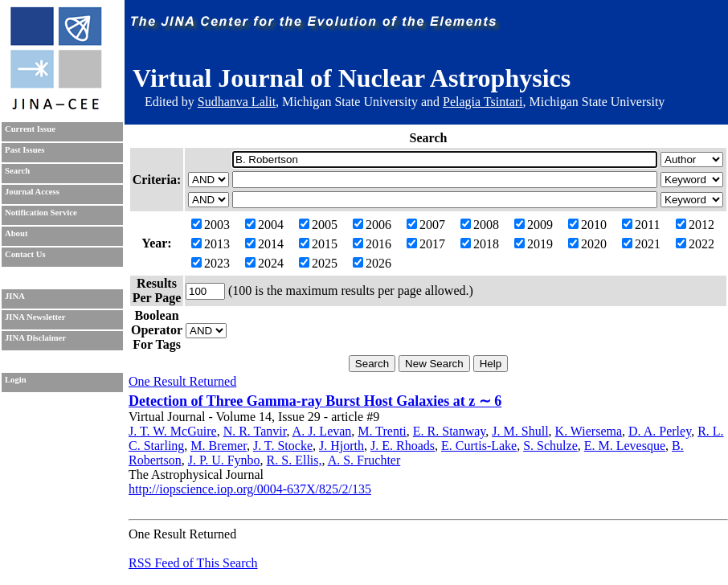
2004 (264, 225)
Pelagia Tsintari (483, 102)
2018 (480, 244)
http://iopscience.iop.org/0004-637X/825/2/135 (250, 489)
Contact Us (25, 254)
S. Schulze (550, 446)
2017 (426, 244)
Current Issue (30, 129)
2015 (318, 244)
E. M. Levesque (625, 446)
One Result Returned (182, 381)
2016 (372, 244)
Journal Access (32, 192)
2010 (587, 225)
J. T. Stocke (283, 446)
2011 (641, 225)
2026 (372, 263)
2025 (318, 263)
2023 (211, 263)
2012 (695, 225)
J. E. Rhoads (403, 446)
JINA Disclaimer (35, 338)
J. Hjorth (342, 446)
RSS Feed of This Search (193, 563)
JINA (15, 296)
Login (16, 380)
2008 (480, 225)
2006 (372, 225)
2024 (264, 263)
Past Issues (25, 150)
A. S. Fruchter (364, 460)
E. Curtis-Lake (479, 446)
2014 (264, 244)
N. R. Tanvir (255, 431)
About (16, 233)
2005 (318, 225)
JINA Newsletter (35, 317)
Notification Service (41, 213)
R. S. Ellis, (294, 460)
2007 (426, 225)
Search (17, 171)
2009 (534, 225)
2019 (534, 244)
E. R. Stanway (450, 431)
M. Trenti (382, 431)
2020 (587, 244)
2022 (695, 244)
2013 (211, 244)
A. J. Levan (322, 431)
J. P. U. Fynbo (224, 460)
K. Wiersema (589, 431)
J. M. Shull (520, 431)
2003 (211, 225)
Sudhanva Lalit (237, 102)
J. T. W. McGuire (173, 431)
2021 (641, 244)
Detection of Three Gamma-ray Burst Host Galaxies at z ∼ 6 (315, 401)
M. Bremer (219, 446)
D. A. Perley (660, 431)
